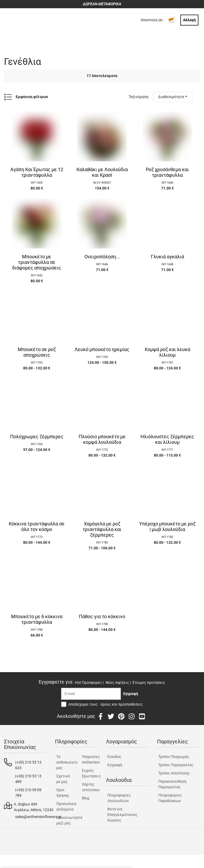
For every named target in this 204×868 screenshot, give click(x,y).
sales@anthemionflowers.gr (38, 817)
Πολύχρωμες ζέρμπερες (37, 437)
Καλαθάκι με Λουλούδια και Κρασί (102, 172)
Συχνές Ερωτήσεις (90, 773)
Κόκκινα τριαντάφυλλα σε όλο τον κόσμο (37, 527)
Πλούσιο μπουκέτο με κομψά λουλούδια (102, 439)
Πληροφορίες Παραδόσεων (170, 798)
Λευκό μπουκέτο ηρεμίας (102, 349)
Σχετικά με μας (63, 779)
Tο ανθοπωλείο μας (64, 762)
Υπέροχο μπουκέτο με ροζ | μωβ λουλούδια (167, 527)
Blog (86, 798)
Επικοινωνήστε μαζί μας (64, 820)
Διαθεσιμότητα (171, 97)
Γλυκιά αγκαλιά (167, 257)
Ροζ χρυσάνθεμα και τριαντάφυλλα (167, 172)
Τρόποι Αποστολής (174, 773)
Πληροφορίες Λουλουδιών (119, 798)
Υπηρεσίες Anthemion (90, 759)
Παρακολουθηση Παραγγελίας (172, 784)
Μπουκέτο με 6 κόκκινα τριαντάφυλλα (37, 619)
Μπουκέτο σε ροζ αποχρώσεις (37, 352)
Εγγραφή (115, 765)
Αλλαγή (189, 20)
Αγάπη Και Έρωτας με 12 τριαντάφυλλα (37, 172)
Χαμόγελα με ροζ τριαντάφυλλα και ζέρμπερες (102, 529)
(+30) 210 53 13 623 (28, 765)
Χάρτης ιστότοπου (90, 787)
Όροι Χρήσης (63, 793)
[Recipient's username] (91, 694)
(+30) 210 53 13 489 (28, 779)
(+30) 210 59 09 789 (28, 793)
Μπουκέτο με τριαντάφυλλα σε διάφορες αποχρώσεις (37, 262)
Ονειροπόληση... (102, 257)
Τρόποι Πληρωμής (174, 757)
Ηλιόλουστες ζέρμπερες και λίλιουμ (167, 439)
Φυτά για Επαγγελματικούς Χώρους (122, 815)
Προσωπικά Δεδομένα (64, 806)
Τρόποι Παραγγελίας (176, 765)
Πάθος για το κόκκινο (102, 617)
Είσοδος (114, 757)
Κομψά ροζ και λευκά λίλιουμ (167, 352)
